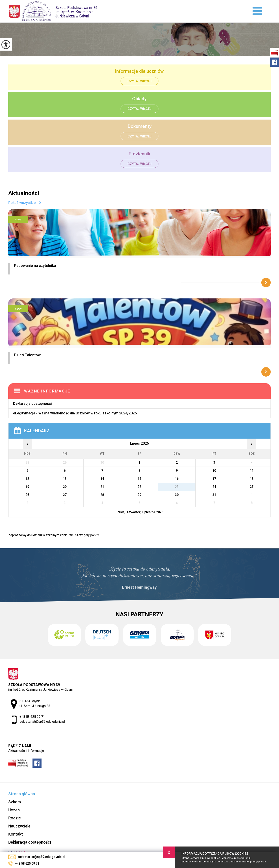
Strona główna (22, 794)
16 (177, 479)
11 (252, 471)
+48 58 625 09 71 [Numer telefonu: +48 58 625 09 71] (32, 717)
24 (214, 487)
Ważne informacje (47, 391)
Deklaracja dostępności (32, 404)
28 (102, 495)
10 (214, 471)
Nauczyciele (19, 826)
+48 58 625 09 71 (24, 864)
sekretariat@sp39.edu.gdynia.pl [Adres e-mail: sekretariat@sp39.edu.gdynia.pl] (42, 722)
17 (214, 479)
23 (177, 487)
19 (27, 487)
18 (252, 479)
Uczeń (14, 810)
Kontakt (16, 834)
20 (65, 487)
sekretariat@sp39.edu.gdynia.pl (37, 857)
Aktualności (24, 193)
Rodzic (15, 818)
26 (27, 495)
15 (139, 479)
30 (177, 495)
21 (102, 487)
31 (214, 495)
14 (102, 479)
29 (139, 495)
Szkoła (15, 802)
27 (65, 495)
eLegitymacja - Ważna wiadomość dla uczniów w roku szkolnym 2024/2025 (75, 413)
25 (252, 487)
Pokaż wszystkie (22, 203)
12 (27, 479)
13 (65, 479)
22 (139, 487)
